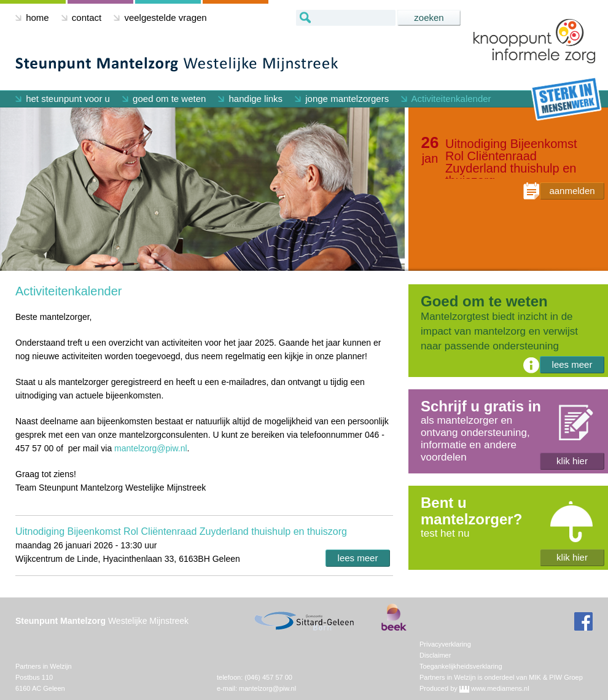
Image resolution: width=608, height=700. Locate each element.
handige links (250, 99)
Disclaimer (435, 655)
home (32, 17)
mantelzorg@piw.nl (151, 448)
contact (82, 17)
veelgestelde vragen (160, 17)
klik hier (572, 461)
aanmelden (572, 191)
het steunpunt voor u (63, 99)
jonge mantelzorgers (342, 99)
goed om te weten (164, 99)
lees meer (358, 558)
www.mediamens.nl (500, 688)
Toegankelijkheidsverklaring (461, 666)
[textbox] (346, 18)
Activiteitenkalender (446, 99)
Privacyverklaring (445, 644)
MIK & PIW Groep (555, 677)
